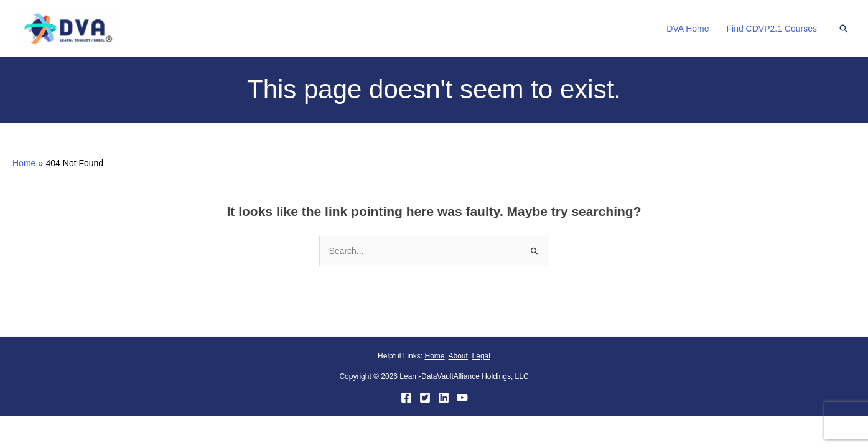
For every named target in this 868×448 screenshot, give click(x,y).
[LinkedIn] (444, 398)
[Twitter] (425, 398)
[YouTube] (462, 398)
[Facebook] (406, 398)
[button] (844, 29)
